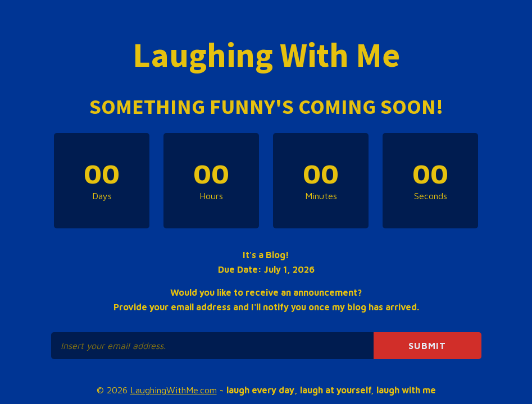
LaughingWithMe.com (174, 390)
